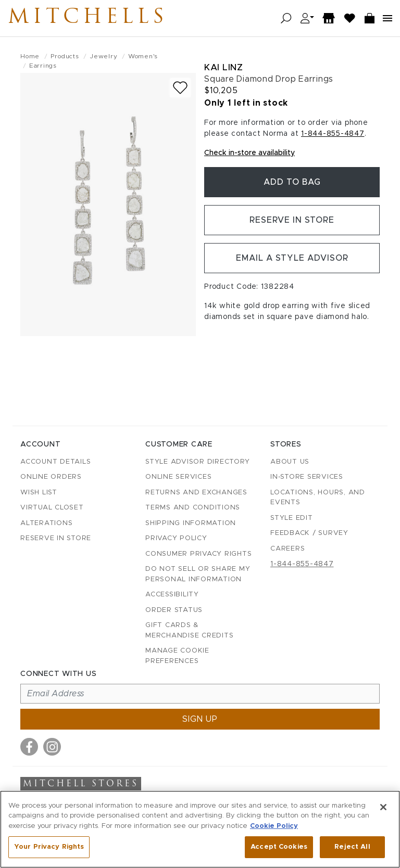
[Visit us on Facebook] (29, 747)
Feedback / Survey (309, 533)
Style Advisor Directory (197, 462)
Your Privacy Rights (49, 847)
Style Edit (292, 518)
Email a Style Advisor (292, 258)
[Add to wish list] (180, 88)
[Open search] (286, 18)
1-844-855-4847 (333, 134)
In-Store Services (307, 477)
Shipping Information (191, 523)
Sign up (200, 719)
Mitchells (88, 18)
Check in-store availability (249, 153)
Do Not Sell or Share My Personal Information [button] (198, 574)
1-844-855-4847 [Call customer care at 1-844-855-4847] (302, 564)
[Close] (383, 807)
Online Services (178, 477)
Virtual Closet (52, 508)
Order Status (174, 610)
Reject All (352, 847)
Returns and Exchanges (196, 493)
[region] (200, 829)
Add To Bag (292, 182)
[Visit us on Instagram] (52, 747)
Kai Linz (223, 67)
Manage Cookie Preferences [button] (177, 656)
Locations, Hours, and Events (318, 498)
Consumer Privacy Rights (198, 554)
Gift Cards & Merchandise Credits (189, 630)
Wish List (39, 493)
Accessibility (172, 595)
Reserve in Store (292, 220)
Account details (55, 462)
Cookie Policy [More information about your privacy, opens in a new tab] (274, 826)
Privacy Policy (176, 538)
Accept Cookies (279, 847)
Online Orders (51, 477)
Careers (287, 549)
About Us (290, 462)
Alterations (46, 523)
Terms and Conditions (193, 508)
